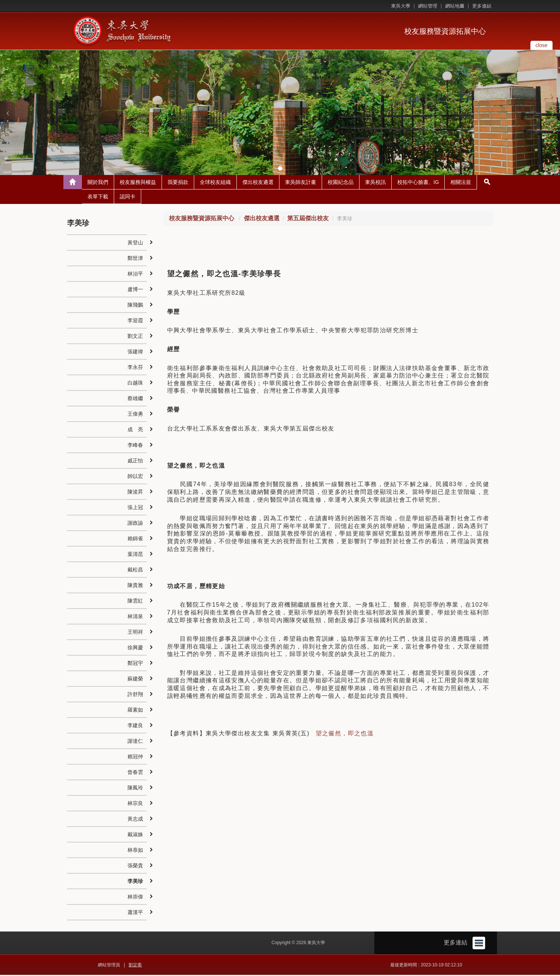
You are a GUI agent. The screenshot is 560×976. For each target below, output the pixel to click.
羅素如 (135, 711)
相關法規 (461, 183)
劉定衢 (135, 966)
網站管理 (428, 6)
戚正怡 (135, 462)
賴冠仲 (135, 758)
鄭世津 (135, 259)
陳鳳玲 (135, 789)
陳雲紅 (135, 602)
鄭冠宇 (135, 664)
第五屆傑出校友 (308, 219)
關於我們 (98, 183)
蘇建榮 (135, 680)
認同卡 (127, 198)
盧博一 (135, 290)
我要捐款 (178, 183)
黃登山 (135, 244)
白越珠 (135, 384)
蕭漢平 (135, 913)
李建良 (135, 726)
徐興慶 (135, 649)
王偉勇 (135, 415)
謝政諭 (135, 524)
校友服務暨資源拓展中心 (445, 31)
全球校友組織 (215, 183)
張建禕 (135, 353)
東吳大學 (401, 6)
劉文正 (135, 337)
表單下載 (98, 198)
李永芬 (135, 368)
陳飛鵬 (135, 306)
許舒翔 (135, 695)
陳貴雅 (135, 586)
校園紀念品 (341, 183)
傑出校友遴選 (258, 183)
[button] (7, 113)
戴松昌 (135, 571)
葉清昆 (135, 555)
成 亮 (135, 431)
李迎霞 (135, 322)
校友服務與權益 (138, 183)
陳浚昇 (135, 493)
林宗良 (135, 804)
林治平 (135, 275)
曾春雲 (135, 773)
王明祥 (135, 633)
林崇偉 (135, 898)
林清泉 (135, 617)
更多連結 (482, 6)
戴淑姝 (135, 835)
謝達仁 (135, 742)
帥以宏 (135, 477)
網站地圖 (455, 6)
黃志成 (135, 820)
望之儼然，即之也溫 (345, 734)
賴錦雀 (135, 540)
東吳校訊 (375, 183)
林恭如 (135, 851)
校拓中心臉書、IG (418, 183)
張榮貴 (135, 867)
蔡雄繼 (135, 399)
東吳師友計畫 (301, 183)
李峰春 (135, 446)
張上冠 (135, 508)
